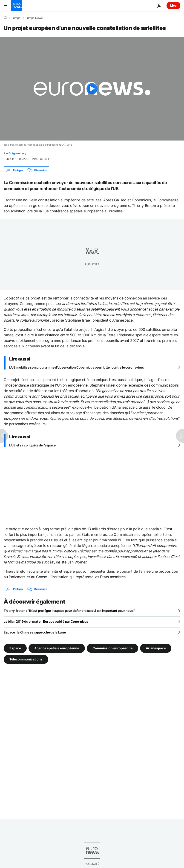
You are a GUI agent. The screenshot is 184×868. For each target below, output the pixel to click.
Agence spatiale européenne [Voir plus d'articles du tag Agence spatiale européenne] (57, 648)
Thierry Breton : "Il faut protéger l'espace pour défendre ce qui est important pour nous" (69, 611)
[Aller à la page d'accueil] (17, 6)
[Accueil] (5, 18)
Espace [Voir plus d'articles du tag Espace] (15, 648)
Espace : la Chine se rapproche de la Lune (35, 632)
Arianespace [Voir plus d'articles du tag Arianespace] (156, 648)
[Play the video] (92, 89)
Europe (16, 18)
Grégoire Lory (17, 153)
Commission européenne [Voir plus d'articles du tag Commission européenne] (112, 648)
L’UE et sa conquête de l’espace (32, 445)
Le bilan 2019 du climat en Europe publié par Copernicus (46, 621)
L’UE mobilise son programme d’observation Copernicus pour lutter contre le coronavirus (77, 367)
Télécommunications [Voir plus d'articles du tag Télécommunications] (26, 659)
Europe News (34, 18)
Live (173, 5)
